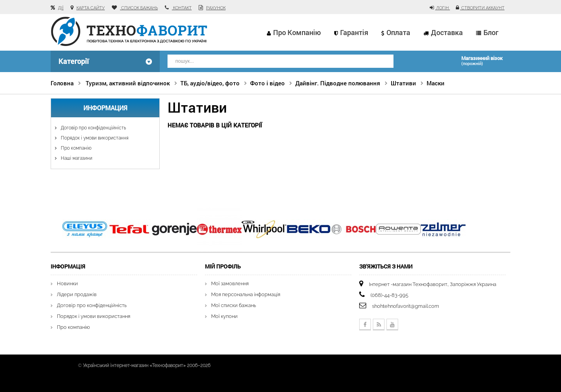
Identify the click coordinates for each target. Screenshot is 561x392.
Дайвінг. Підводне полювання (338, 83)
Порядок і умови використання (94, 138)
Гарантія (354, 32)
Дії (61, 8)
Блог (491, 32)
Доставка (447, 32)
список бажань (139, 8)
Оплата (398, 32)
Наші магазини (76, 158)
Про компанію (297, 32)
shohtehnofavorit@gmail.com (406, 306)
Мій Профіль (223, 266)
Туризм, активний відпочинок (128, 83)
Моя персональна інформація (246, 294)
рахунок (216, 8)
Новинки (67, 283)
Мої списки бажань (234, 305)
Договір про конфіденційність (93, 128)
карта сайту (91, 8)
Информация (105, 108)
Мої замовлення (230, 283)
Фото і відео (267, 83)
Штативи (403, 83)
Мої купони (224, 316)
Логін (443, 8)
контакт (182, 8)
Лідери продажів (77, 294)
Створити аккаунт (482, 8)
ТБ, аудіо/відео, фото (210, 83)
